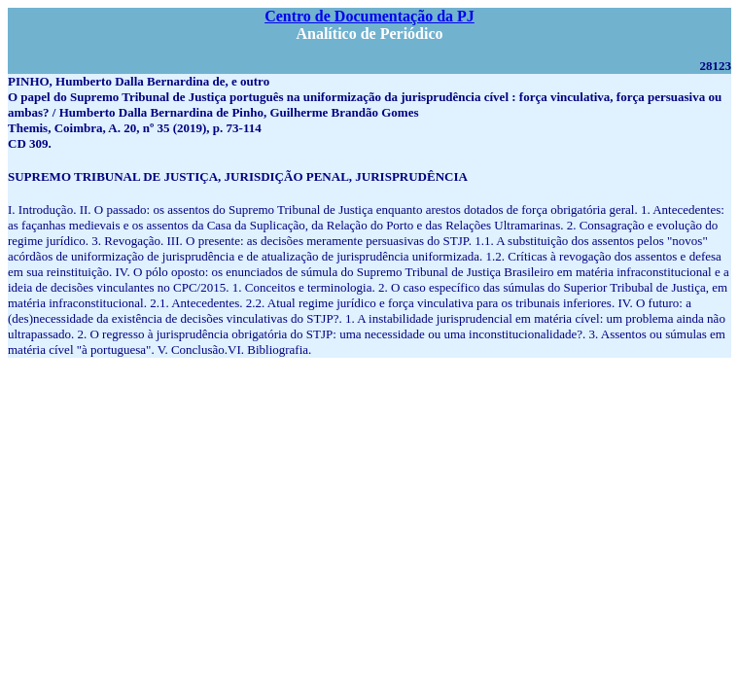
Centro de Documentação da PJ (369, 16)
